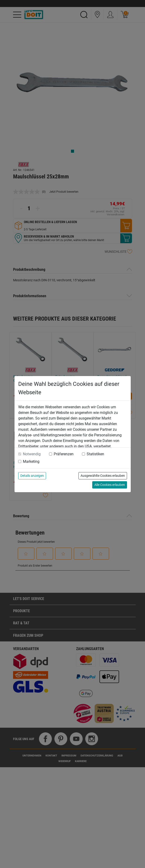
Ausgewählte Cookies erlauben (103, 476)
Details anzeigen (32, 476)
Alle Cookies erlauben (110, 485)
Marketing (31, 461)
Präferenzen (64, 454)
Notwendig (32, 454)
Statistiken (95, 454)
